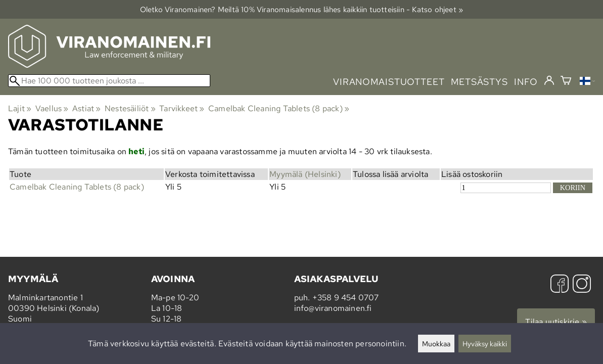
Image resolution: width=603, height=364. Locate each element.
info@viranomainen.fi (333, 308)
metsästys (479, 82)
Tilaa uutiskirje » (556, 322)
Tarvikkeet (182, 108)
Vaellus (52, 108)
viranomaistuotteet (389, 82)
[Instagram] (582, 285)
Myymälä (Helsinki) (305, 174)
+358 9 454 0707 (346, 298)
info (526, 82)
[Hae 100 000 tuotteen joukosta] (109, 81)
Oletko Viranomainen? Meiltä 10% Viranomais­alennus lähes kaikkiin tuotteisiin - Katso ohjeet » (302, 9)
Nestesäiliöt (130, 108)
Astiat (87, 108)
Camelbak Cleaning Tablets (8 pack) (279, 108)
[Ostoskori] (566, 82)
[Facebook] (560, 285)
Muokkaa (436, 344)
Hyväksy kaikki (485, 344)
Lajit (20, 108)
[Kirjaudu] (549, 81)
